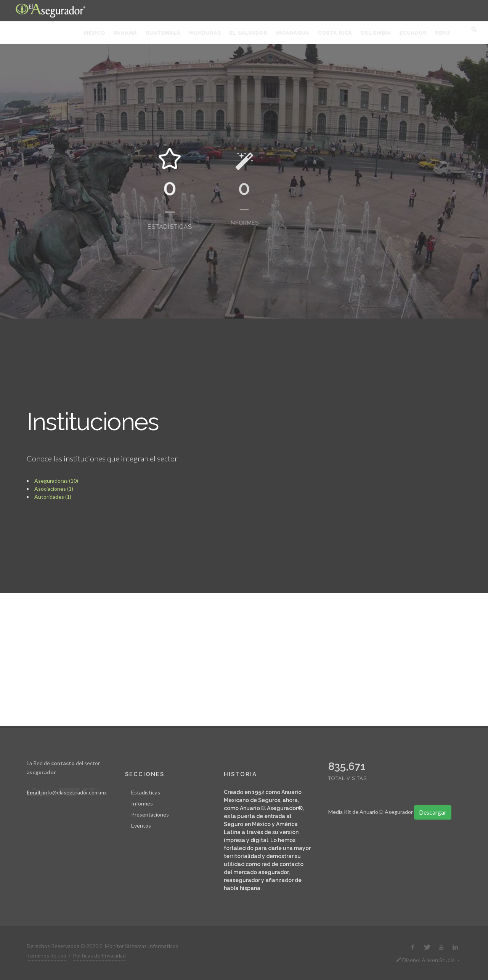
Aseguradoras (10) (56, 481)
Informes (142, 803)
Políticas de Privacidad (99, 955)
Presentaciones (150, 814)
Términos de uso (47, 955)
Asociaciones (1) (54, 489)
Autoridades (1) (53, 497)
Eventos (141, 825)
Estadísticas (146, 792)
